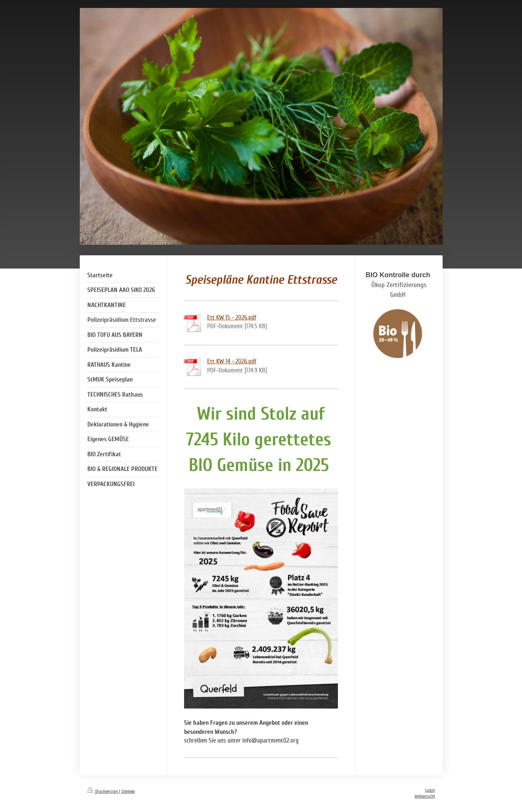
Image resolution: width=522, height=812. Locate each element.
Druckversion (103, 791)
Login (430, 790)
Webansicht (425, 796)
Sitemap (128, 791)
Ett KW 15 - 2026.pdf (232, 317)
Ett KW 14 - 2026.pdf (232, 361)
